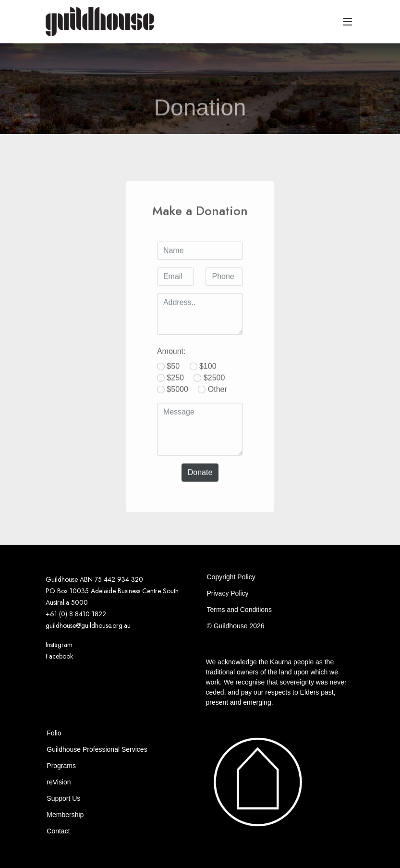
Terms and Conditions (239, 610)
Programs (61, 766)
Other (218, 399)
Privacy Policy (227, 593)
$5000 (177, 399)
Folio (54, 733)
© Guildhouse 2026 (235, 626)
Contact (58, 831)
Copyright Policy (231, 577)
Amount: (171, 361)
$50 (173, 376)
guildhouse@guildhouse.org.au (88, 625)
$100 (208, 376)
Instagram (59, 645)
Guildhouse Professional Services (97, 749)
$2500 (214, 388)
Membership (65, 815)
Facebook (59, 656)
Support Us (63, 798)
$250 (175, 388)
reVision (59, 782)
